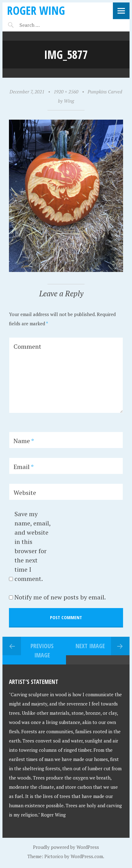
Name (24, 441)
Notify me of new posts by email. (60, 597)
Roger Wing (36, 10)
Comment (27, 346)
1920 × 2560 (66, 92)
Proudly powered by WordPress (66, 847)
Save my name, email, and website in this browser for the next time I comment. (33, 546)
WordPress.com (87, 856)
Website (25, 493)
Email (24, 467)
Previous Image (42, 650)
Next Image (90, 646)
